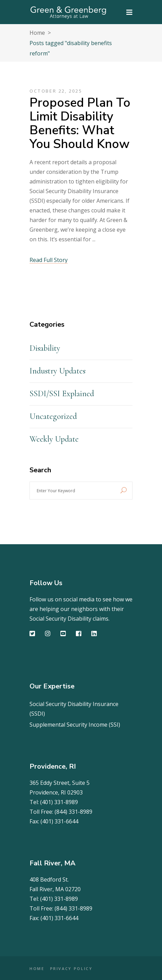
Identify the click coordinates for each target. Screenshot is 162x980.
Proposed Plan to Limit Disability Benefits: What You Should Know (80, 123)
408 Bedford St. (49, 879)
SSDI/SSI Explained (62, 394)
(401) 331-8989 (59, 802)
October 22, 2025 (56, 91)
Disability (45, 348)
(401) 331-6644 (59, 821)
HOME (37, 968)
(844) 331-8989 (73, 812)
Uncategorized (53, 416)
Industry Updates (57, 371)
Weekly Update (54, 439)
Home (37, 33)
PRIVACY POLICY (71, 968)
